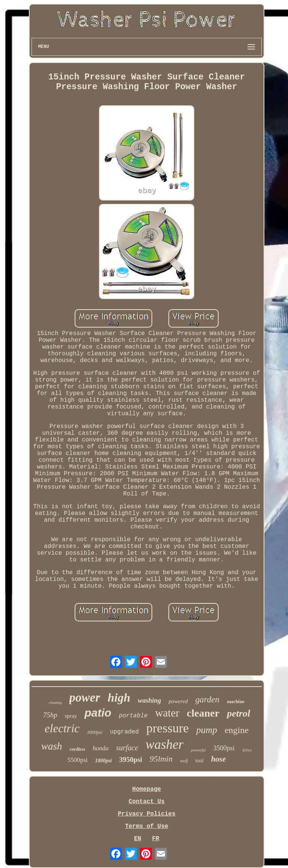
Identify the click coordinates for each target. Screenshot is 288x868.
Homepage (147, 789)
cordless (77, 749)
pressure (167, 728)
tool (199, 761)
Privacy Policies (147, 814)
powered (178, 701)
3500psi (224, 748)
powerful (198, 750)
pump (207, 730)
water (167, 713)
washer (164, 745)
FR (155, 839)
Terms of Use (146, 826)
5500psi (78, 760)
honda (101, 748)
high (119, 697)
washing (149, 700)
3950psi (131, 759)
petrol (238, 713)
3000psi (95, 732)
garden (207, 700)
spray (71, 716)
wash (52, 746)
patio (98, 713)
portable (133, 716)
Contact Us (147, 802)
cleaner (203, 713)
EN (137, 839)
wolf (184, 761)
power (85, 697)
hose (219, 759)
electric (62, 728)
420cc (247, 750)
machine (236, 701)
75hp (50, 715)
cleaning (55, 703)
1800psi (103, 761)
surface (127, 748)
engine (237, 730)
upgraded (124, 732)
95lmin (161, 759)
